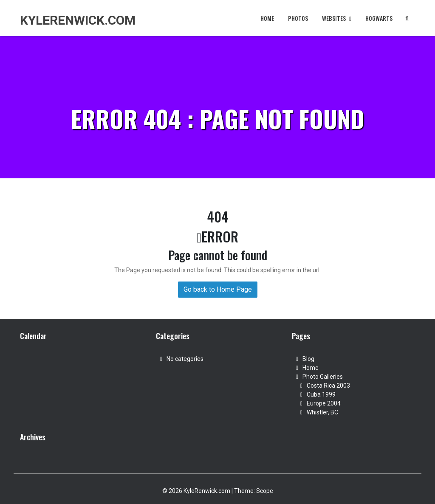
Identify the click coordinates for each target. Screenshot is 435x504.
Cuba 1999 (321, 394)
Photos (298, 18)
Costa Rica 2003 (328, 386)
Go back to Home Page (218, 289)
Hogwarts (379, 18)
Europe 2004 (324, 403)
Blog (308, 359)
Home (267, 18)
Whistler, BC (322, 412)
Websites (337, 18)
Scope (265, 491)
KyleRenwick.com (78, 20)
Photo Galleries (323, 377)
